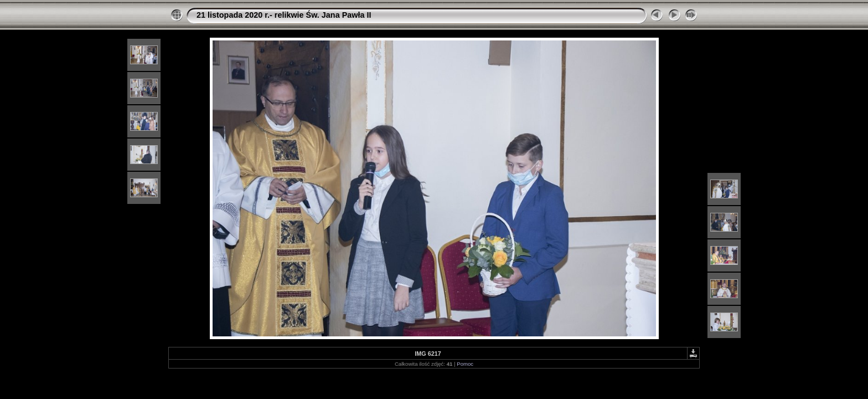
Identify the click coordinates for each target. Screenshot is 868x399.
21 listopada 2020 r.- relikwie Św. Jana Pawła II (284, 15)
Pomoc (465, 364)
